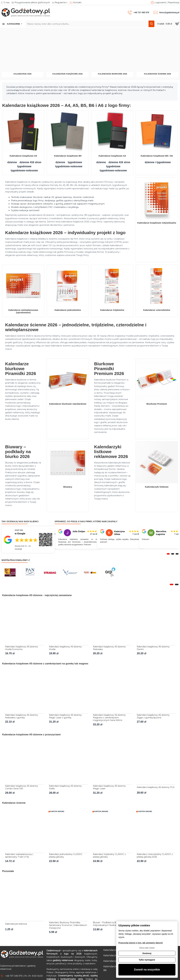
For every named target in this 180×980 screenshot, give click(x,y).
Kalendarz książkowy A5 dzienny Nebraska (109, 648)
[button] (168, 554)
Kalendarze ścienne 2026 (157, 74)
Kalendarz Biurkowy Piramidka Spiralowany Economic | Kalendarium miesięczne (68, 925)
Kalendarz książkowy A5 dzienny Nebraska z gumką (22, 716)
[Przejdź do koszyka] (168, 24)
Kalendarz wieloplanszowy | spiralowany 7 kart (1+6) (19, 856)
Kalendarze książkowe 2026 (67, 74)
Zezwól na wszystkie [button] (147, 970)
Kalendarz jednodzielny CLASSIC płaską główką (66, 856)
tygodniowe (24, 166)
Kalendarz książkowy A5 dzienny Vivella (65, 648)
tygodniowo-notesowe (24, 170)
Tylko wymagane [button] (147, 960)
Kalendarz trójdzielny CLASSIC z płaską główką (109, 856)
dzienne (12, 162)
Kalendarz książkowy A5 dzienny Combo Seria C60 (22, 787)
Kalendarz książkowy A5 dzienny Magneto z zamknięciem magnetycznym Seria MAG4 (109, 718)
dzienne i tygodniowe (158, 162)
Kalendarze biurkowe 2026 (112, 74)
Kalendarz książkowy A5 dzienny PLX (156, 787)
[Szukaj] (151, 24)
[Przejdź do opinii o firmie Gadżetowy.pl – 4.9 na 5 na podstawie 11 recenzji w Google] (28, 540)
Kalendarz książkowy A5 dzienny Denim (153, 648)
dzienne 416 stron (30, 162)
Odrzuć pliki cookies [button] (147, 948)
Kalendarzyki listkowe (16, 924)
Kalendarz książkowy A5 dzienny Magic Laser (109, 787)
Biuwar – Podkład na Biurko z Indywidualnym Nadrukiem (108, 924)
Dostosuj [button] (147, 953)
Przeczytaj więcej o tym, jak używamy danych (141, 943)
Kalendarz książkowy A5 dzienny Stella (65, 787)
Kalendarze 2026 (22, 74)
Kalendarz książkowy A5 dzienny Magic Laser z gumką (65, 716)
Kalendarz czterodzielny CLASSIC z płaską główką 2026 (155, 856)
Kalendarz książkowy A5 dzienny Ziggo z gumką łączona (153, 716)
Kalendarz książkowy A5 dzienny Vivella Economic (22, 648)
